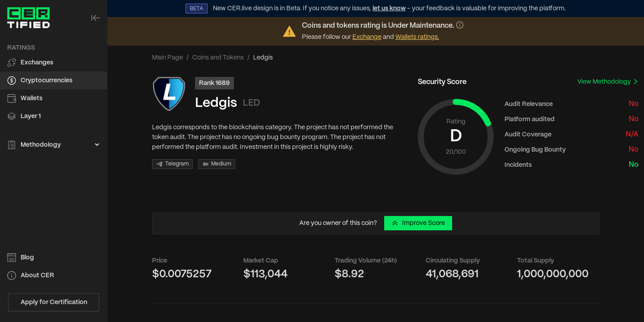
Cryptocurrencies (47, 80)
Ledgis (216, 103)
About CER (37, 275)
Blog (27, 258)
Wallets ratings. (417, 37)
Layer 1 (31, 116)
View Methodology (608, 82)
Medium (217, 164)
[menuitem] (54, 63)
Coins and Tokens (218, 58)
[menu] (54, 97)
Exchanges (37, 63)
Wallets (32, 98)
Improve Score (418, 223)
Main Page (167, 58)
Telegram (172, 164)
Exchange (367, 37)
